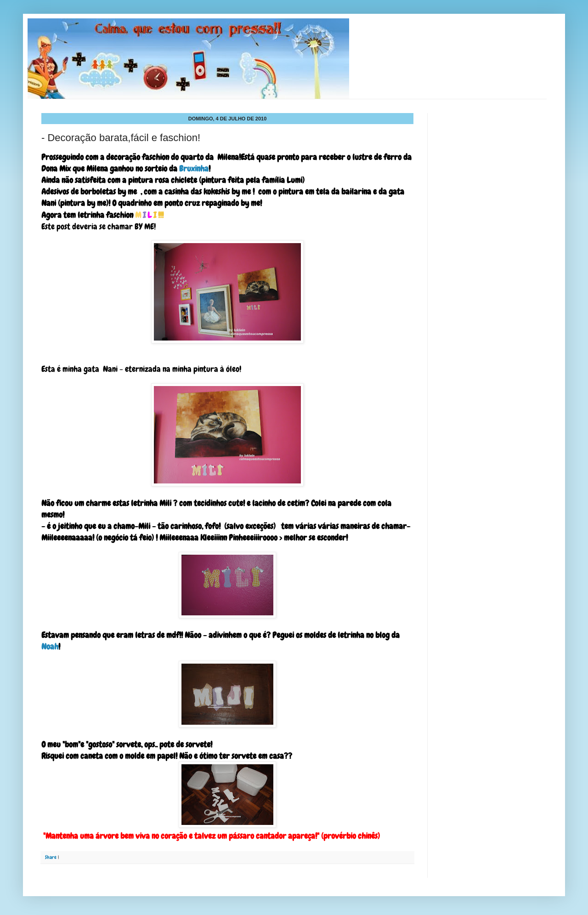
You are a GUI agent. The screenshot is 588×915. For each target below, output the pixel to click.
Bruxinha (193, 168)
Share (51, 857)
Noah (50, 646)
